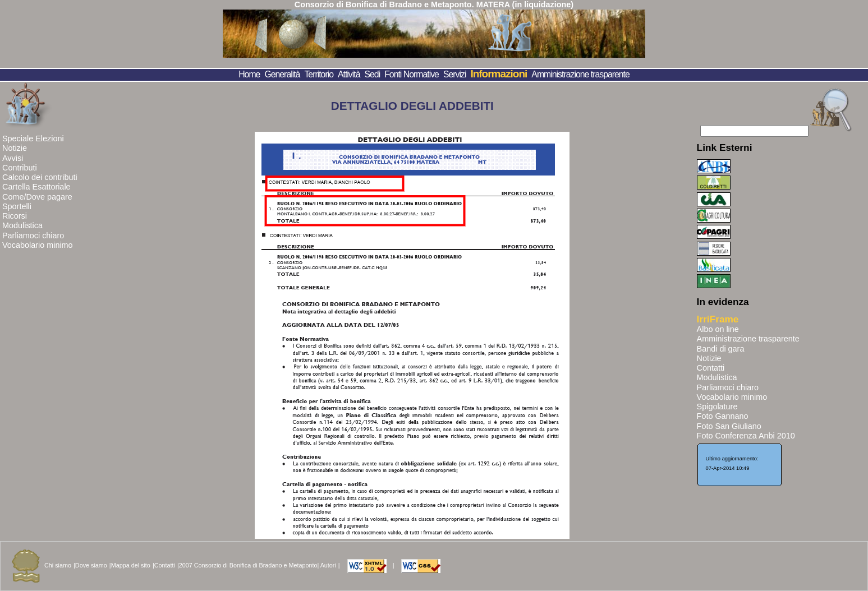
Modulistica (22, 225)
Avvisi (13, 158)
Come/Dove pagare (37, 197)
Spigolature (717, 407)
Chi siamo (58, 565)
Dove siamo (91, 565)
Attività (349, 74)
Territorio (319, 74)
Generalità (282, 74)
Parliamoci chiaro (33, 236)
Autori (328, 565)
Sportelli (17, 206)
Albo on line (718, 329)
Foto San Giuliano (729, 426)
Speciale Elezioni (33, 138)
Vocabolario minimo (38, 245)
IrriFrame (718, 319)
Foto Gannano (723, 416)
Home (249, 74)
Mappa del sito (131, 565)
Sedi (373, 74)
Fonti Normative (412, 74)
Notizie (15, 148)
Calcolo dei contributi (40, 177)
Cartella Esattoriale (36, 187)
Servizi (455, 74)
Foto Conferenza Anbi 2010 (746, 436)
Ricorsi (15, 216)
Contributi (20, 168)
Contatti (711, 368)
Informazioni (499, 74)
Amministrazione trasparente (580, 74)
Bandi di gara (721, 349)
